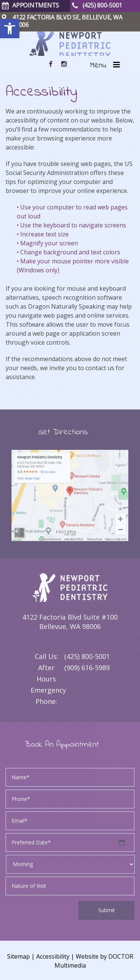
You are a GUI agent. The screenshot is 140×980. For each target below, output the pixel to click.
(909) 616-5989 (87, 668)
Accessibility (53, 956)
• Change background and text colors (69, 252)
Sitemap (18, 956)
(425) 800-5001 (87, 656)
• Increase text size (43, 234)
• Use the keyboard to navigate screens (71, 225)
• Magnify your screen (47, 243)
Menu (98, 66)
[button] (10, 28)
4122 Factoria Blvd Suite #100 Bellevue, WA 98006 (70, 622)
